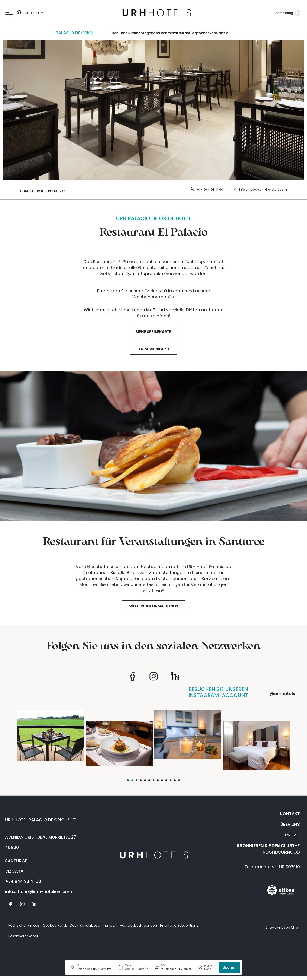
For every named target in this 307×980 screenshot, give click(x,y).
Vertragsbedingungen (138, 925)
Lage (195, 33)
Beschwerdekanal (25, 936)
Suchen (230, 967)
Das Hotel (120, 33)
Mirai (295, 927)
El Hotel (39, 191)
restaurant (181, 33)
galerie (222, 33)
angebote (151, 33)
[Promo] (210, 969)
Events (165, 33)
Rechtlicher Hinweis (24, 925)
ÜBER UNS (290, 824)
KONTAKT (290, 814)
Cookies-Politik (55, 925)
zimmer (135, 33)
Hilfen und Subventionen (180, 925)
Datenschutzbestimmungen (93, 925)
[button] (128, 780)
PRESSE (293, 835)
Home (25, 191)
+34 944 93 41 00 (210, 190)
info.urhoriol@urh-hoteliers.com (263, 190)
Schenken (207, 33)
